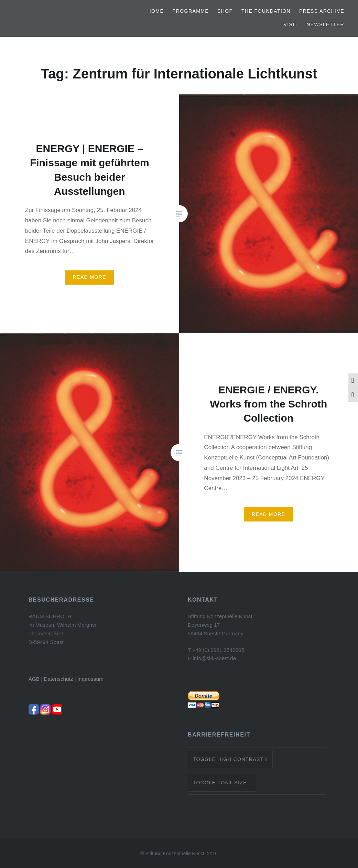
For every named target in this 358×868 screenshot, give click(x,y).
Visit (291, 24)
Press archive (322, 11)
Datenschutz (58, 679)
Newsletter (325, 24)
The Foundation (266, 11)
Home (156, 11)
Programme (191, 11)
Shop (225, 11)
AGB (34, 679)
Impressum (90, 679)
